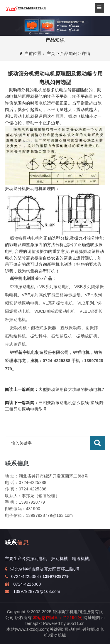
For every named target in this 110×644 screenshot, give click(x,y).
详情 (86, 53)
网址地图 (92, 618)
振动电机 (76, 116)
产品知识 (68, 53)
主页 (51, 53)
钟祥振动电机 (23, 287)
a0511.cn (76, 623)
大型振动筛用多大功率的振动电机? (54, 389)
